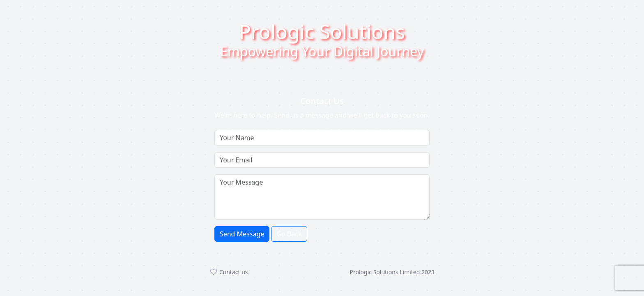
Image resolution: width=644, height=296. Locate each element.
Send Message (242, 234)
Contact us (229, 272)
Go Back (289, 234)
